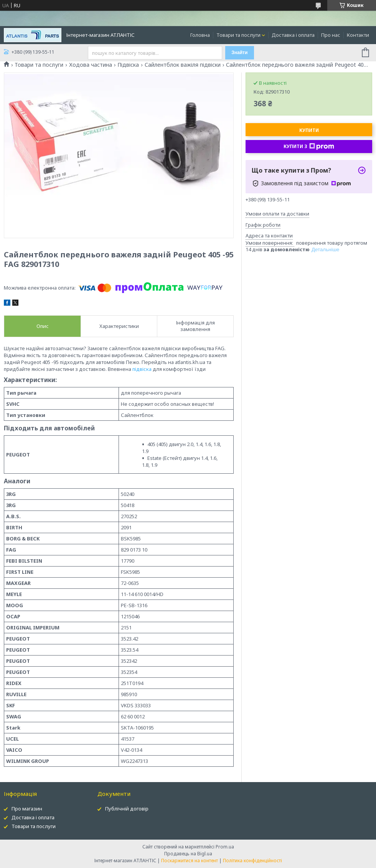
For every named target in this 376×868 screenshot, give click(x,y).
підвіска (142, 369)
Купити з (309, 147)
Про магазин (27, 809)
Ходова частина (91, 65)
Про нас (331, 35)
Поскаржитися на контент (190, 861)
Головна (200, 35)
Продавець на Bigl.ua (188, 854)
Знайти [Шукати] (239, 53)
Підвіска (128, 65)
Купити (309, 130)
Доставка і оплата (293, 35)
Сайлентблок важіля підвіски (183, 65)
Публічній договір (127, 809)
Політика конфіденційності (252, 861)
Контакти (358, 35)
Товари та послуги (238, 35)
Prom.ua (225, 847)
